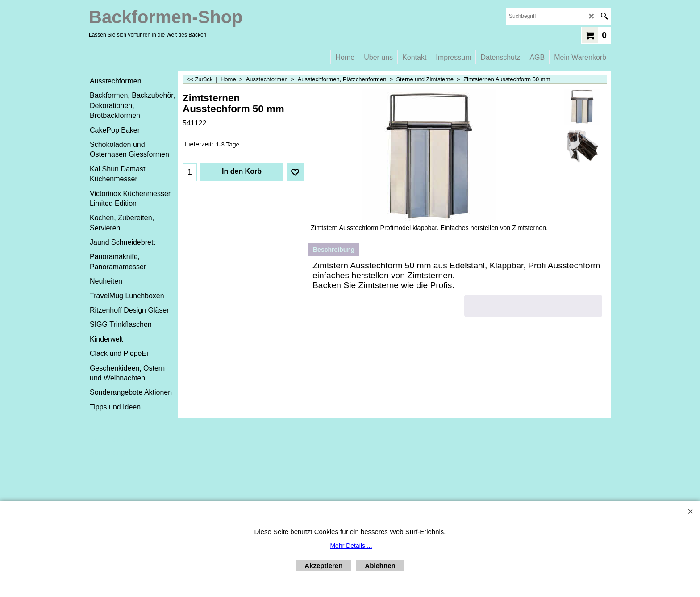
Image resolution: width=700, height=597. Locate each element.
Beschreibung (334, 250)
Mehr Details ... (351, 546)
